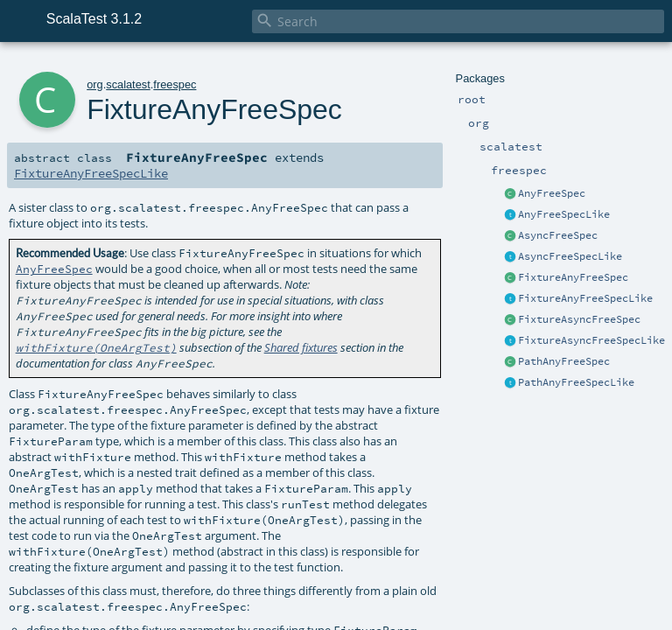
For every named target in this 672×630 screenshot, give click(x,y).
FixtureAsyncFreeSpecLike (591, 340)
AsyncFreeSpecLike (570, 256)
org (95, 84)
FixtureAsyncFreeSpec (579, 319)
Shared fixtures (301, 347)
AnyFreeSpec (552, 193)
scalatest (128, 84)
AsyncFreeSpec (558, 235)
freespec (175, 84)
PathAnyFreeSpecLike (576, 382)
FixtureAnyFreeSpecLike (585, 298)
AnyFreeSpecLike (564, 214)
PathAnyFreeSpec (564, 361)
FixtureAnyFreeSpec (573, 277)
